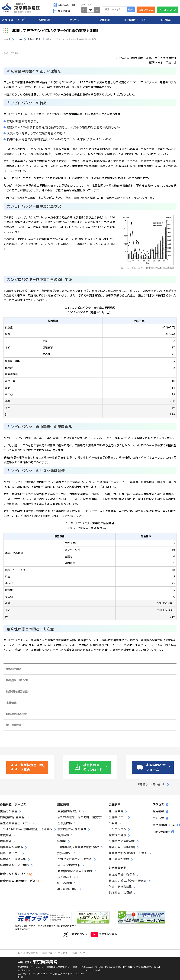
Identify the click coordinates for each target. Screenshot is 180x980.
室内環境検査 (14, 725)
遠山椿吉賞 (116, 811)
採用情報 (105, 20)
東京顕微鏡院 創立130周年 (75, 871)
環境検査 (6, 841)
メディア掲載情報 (69, 865)
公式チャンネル (104, 934)
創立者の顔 (65, 883)
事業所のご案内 (67, 889)
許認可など (65, 853)
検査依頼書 (62, 11)
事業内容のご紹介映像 (72, 829)
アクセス (75, 20)
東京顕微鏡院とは (69, 811)
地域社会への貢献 (120, 892)
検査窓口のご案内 (65, 5)
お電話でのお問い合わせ (152, 784)
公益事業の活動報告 (122, 841)
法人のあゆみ (66, 877)
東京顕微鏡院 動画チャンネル (128, 853)
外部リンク (79, 953)
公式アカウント (75, 934)
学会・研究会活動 (120, 886)
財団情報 (45, 20)
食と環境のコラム (135, 20)
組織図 (62, 841)
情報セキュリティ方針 (55, 953)
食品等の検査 (14, 669)
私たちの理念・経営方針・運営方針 (81, 817)
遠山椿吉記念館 (119, 859)
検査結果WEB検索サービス (18, 881)
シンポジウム (118, 829)
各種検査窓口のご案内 (15, 865)
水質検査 (11, 702)
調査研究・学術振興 (122, 847)
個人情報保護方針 (28, 953)
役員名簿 (63, 835)
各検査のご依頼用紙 (13, 859)
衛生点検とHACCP (17, 680)
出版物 (113, 823)
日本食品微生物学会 (122, 874)
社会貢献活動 (118, 868)
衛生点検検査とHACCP (15, 823)
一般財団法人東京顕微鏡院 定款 (78, 847)
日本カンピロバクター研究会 (128, 880)
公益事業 (165, 20)
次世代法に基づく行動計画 (75, 859)
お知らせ (160, 818)
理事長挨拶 (65, 823)
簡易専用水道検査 (16, 714)
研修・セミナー (10, 853)
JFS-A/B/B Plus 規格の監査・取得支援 (26, 829)
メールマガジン (168, 10)
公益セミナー (118, 817)
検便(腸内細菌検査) (17, 691)
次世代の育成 (118, 835)
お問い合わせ (146, 10)
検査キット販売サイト (15, 874)
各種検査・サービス (13, 804)
